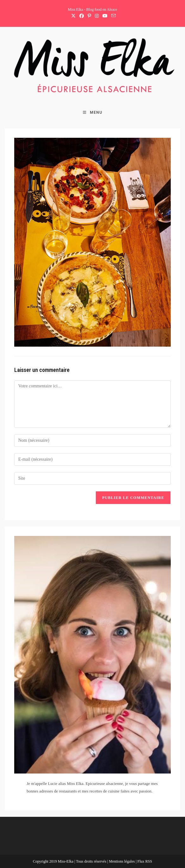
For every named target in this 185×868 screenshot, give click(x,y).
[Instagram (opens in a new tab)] (97, 16)
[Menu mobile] (92, 112)
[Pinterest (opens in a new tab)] (89, 16)
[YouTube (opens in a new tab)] (105, 16)
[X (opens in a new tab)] (73, 16)
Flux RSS (145, 861)
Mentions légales (122, 861)
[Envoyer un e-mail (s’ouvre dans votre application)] (113, 16)
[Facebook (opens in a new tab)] (82, 16)
